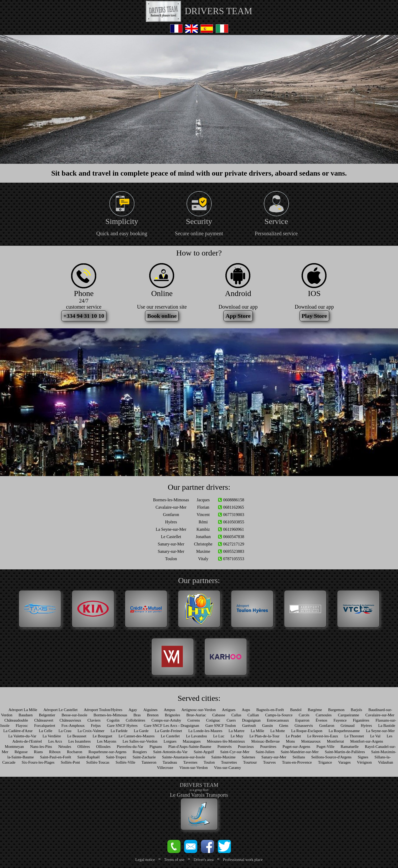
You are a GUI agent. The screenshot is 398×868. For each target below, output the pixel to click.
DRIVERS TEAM (218, 11)
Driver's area (204, 860)
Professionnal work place (243, 860)
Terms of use (174, 860)
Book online (162, 316)
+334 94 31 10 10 (84, 316)
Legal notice (145, 860)
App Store (238, 316)
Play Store (314, 316)
